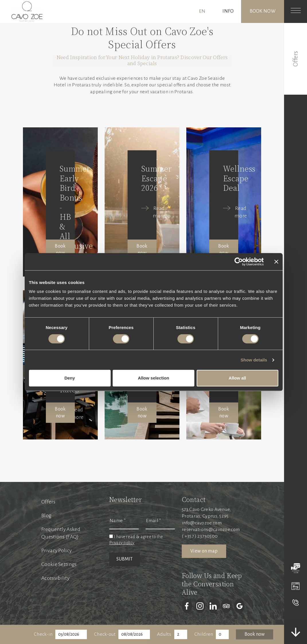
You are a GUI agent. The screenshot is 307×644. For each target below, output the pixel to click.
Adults (164, 634)
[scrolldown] (296, 632)
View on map (204, 551)
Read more (159, 212)
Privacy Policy (56, 550)
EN (202, 11)
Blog (46, 515)
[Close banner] (276, 262)
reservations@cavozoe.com (211, 530)
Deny (70, 378)
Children (204, 634)
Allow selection (153, 378)
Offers (48, 502)
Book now (263, 11)
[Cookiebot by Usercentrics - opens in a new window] (239, 262)
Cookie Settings (59, 564)
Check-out (105, 634)
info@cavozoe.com (202, 523)
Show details (254, 360)
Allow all (237, 378)
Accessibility (55, 578)
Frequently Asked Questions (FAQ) (61, 533)
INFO (228, 11)
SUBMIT (125, 559)
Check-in (43, 634)
